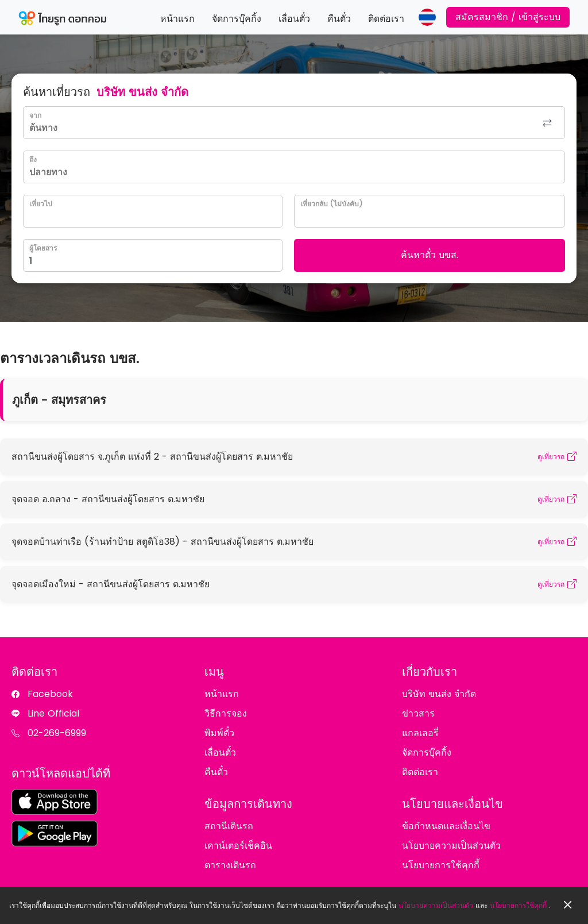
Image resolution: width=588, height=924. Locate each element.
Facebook (50, 694)
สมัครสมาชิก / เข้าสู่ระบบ (508, 17)
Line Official (53, 713)
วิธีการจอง (226, 713)
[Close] (568, 905)
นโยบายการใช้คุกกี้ (518, 905)
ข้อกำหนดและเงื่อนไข (446, 826)
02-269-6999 (57, 733)
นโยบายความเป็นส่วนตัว (436, 905)
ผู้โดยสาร (43, 248)
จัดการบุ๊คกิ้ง (237, 19)
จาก (35, 115)
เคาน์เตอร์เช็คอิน (238, 846)
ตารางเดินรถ (230, 865)
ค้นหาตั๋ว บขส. (430, 255)
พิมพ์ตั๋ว (219, 733)
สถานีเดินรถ (229, 826)
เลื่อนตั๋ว (294, 19)
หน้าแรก (177, 19)
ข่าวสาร (418, 713)
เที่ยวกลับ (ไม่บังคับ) (331, 204)
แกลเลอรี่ (420, 733)
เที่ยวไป (41, 204)
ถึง (33, 159)
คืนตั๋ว (339, 19)
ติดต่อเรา (386, 19)
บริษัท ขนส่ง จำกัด (439, 694)
